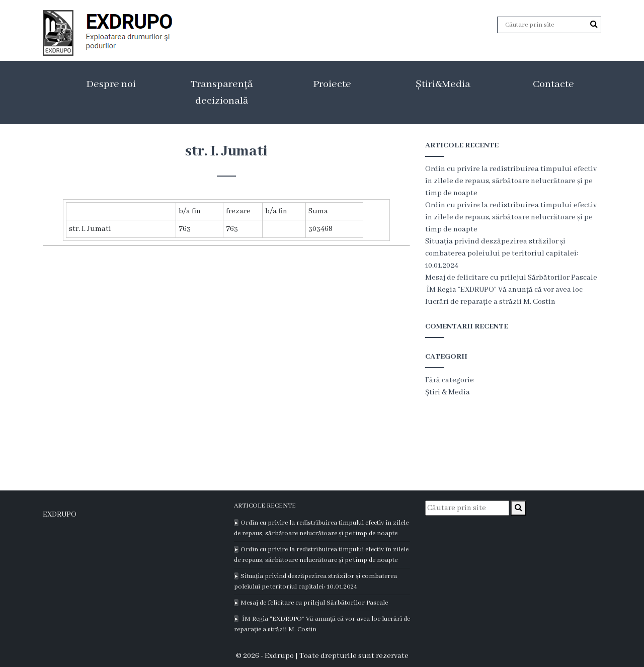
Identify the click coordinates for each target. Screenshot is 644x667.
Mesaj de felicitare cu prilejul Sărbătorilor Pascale (511, 278)
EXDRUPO (60, 515)
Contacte (553, 84)
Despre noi (111, 84)
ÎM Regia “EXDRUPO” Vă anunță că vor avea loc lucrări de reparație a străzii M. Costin (322, 624)
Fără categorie (450, 380)
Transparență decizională (222, 93)
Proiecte (332, 84)
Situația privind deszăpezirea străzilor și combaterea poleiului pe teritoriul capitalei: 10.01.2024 (502, 254)
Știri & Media (448, 392)
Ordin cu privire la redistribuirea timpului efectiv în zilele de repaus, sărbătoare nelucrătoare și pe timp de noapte (511, 181)
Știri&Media (443, 84)
